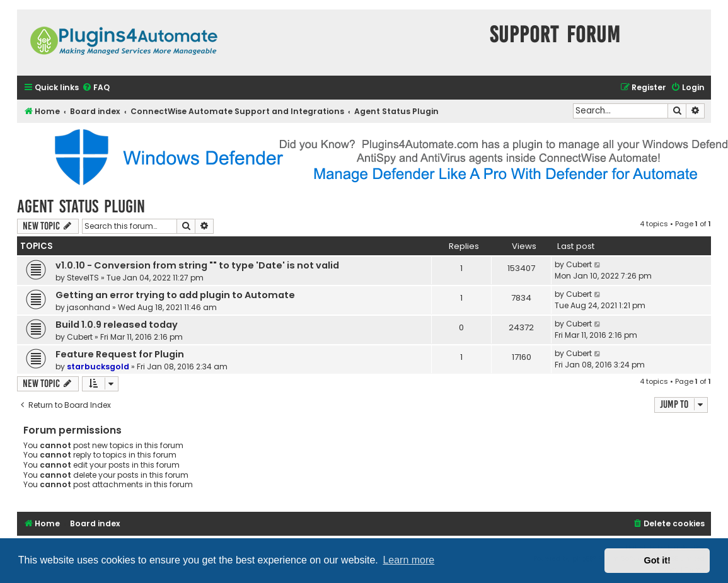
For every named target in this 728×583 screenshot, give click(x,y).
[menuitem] (96, 88)
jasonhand (89, 307)
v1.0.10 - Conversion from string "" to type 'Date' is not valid (197, 265)
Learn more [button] (408, 560)
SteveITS (83, 278)
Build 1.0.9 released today (117, 325)
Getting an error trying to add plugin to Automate (175, 295)
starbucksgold (98, 367)
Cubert (579, 264)
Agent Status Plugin (81, 206)
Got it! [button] (657, 560)
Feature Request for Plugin (120, 354)
